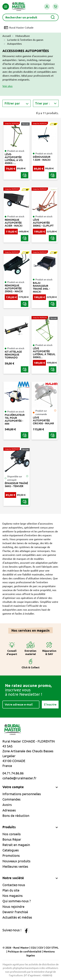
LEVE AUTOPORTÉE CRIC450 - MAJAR (43, 420)
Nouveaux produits (16, 861)
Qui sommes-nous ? (17, 901)
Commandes (11, 799)
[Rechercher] (30, 17)
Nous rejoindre (13, 907)
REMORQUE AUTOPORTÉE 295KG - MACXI (14, 288)
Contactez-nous (14, 885)
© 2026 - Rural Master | (17, 948)
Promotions (11, 856)
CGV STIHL (52, 948)
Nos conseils (12, 834)
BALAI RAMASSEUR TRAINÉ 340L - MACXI (41, 287)
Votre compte (13, 787)
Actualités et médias (17, 917)
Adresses (9, 810)
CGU (34, 948)
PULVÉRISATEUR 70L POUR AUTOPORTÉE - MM (15, 419)
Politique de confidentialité (25, 951)
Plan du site (11, 890)
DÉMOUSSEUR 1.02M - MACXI (42, 158)
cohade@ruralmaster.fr (19, 778)
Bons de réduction (16, 816)
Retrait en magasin (16, 845)
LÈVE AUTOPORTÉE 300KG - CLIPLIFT (43, 223)
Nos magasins (13, 896)
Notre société (13, 878)
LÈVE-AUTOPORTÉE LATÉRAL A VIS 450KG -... (14, 159)
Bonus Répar (12, 839)
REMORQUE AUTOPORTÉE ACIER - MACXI (14, 223)
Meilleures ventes (15, 866)
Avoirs (7, 805)
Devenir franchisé (15, 912)
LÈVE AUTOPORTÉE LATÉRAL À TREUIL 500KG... (44, 353)
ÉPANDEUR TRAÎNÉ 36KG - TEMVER (16, 485)
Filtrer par (12, 103)
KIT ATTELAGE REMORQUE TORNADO (13, 355)
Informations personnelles (22, 794)
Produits (9, 827)
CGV (41, 948)
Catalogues (11, 850)
